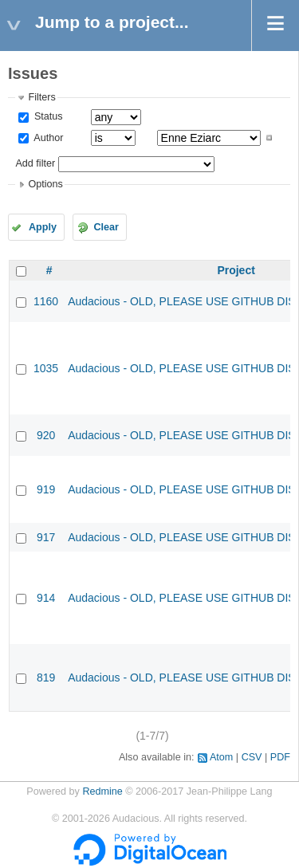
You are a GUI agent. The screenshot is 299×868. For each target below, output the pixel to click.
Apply (43, 227)
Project (236, 270)
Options (45, 184)
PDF (280, 757)
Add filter (35, 163)
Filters (41, 97)
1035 (46, 368)
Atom (221, 757)
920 (46, 435)
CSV (252, 757)
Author (47, 138)
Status (47, 116)
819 (46, 678)
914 (46, 598)
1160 (46, 301)
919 (46, 489)
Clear (106, 227)
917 (46, 537)
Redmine (102, 791)
